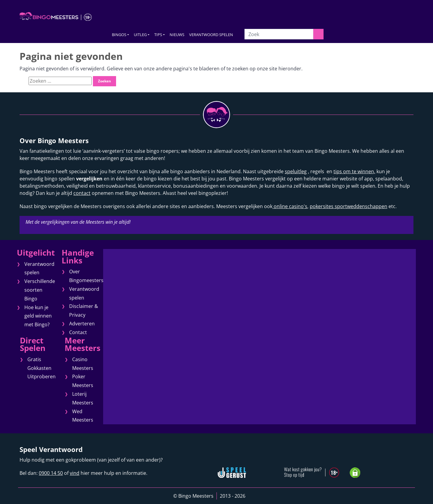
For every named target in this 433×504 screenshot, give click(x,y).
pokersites (322, 206)
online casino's (290, 206)
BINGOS (119, 35)
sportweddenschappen (360, 206)
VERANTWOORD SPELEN (211, 35)
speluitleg (296, 171)
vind (75, 473)
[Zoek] (279, 34)
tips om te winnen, (354, 171)
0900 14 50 (51, 473)
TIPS (158, 35)
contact (82, 193)
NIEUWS (177, 35)
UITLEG (140, 35)
